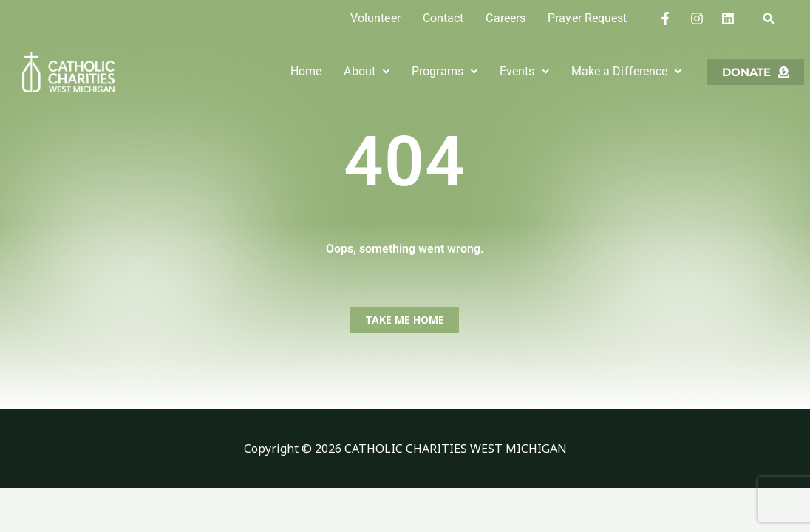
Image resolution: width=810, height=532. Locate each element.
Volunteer (375, 18)
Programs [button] (445, 71)
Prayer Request (587, 18)
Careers (506, 18)
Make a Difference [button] (626, 71)
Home (306, 71)
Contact (443, 18)
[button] (769, 18)
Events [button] (524, 71)
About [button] (367, 71)
